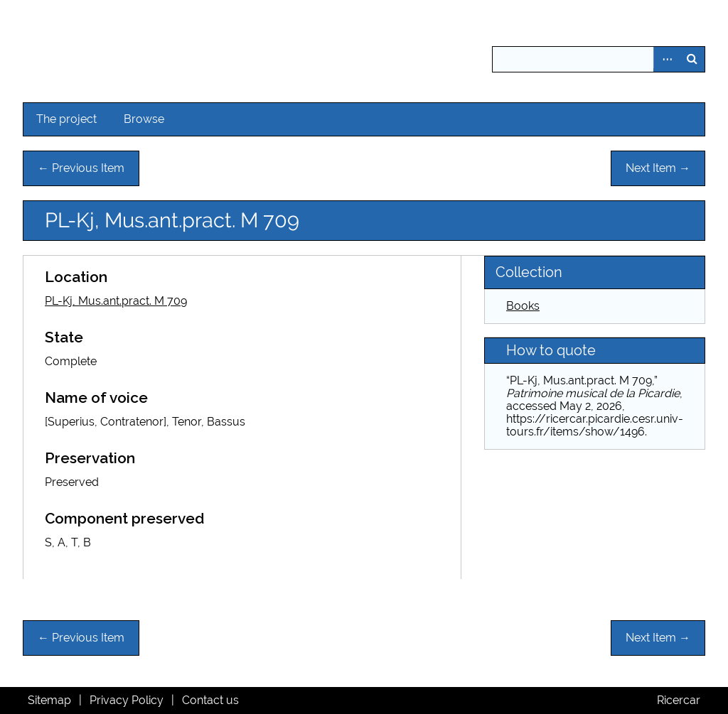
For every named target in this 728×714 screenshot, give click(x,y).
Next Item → (658, 168)
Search (692, 59)
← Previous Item (81, 168)
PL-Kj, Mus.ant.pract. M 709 (116, 301)
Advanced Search (666, 59)
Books (523, 306)
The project (66, 119)
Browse (144, 119)
